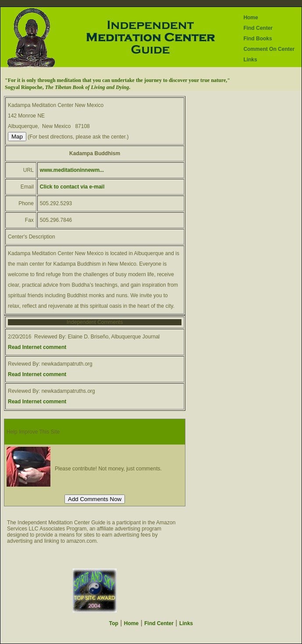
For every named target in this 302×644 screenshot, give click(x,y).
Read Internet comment (37, 347)
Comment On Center (269, 49)
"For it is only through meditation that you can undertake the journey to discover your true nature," (117, 80)
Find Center (258, 28)
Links (250, 60)
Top (114, 623)
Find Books (258, 39)
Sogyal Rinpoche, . (68, 87)
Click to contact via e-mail (72, 187)
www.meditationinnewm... (72, 170)
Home (250, 18)
